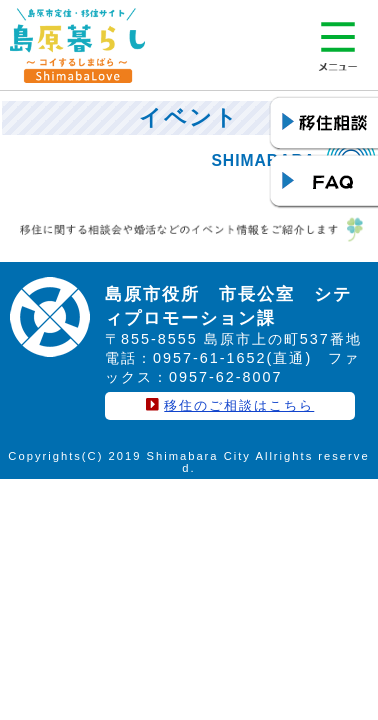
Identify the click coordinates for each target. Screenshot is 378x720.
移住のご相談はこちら (239, 405)
